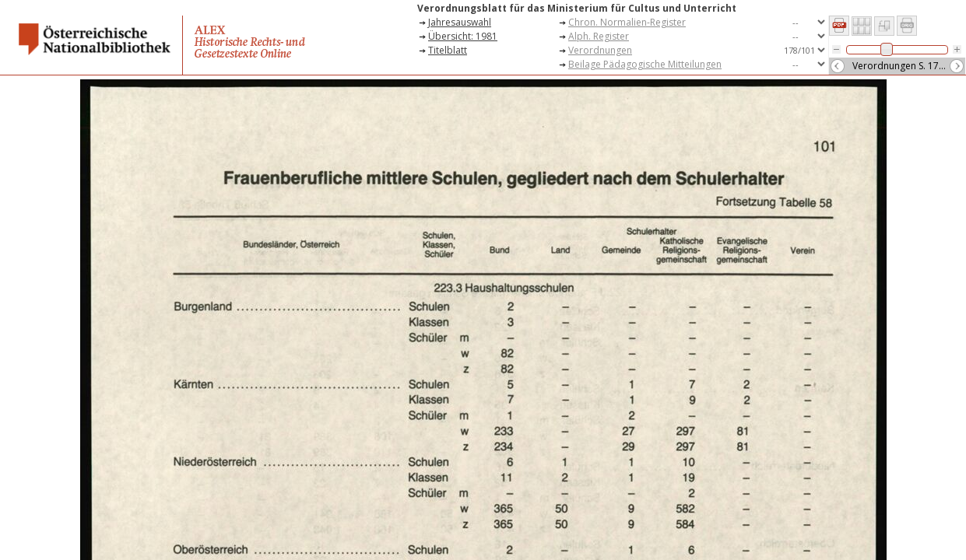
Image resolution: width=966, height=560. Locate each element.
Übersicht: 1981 (463, 36)
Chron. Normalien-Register (627, 22)
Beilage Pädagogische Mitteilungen (645, 64)
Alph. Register (599, 36)
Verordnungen (600, 50)
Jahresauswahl (460, 22)
